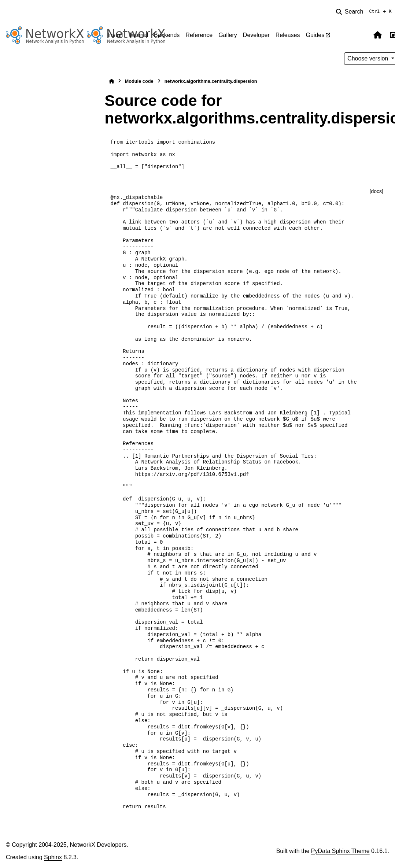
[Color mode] (362, 35)
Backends (167, 35)
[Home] (111, 81)
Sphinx (53, 857)
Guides (315, 35)
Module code (139, 81)
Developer (256, 35)
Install (115, 35)
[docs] (376, 191)
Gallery (228, 35)
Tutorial (138, 35)
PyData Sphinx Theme (340, 851)
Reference (199, 35)
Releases (288, 35)
